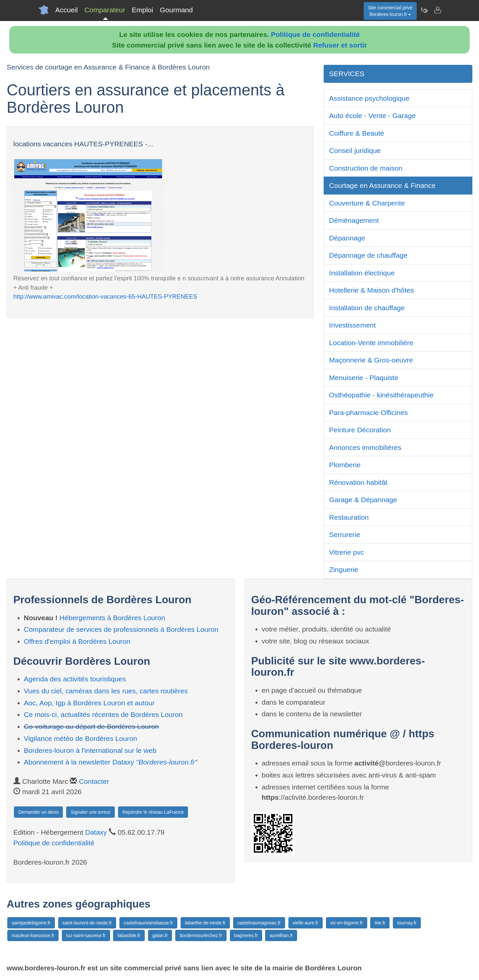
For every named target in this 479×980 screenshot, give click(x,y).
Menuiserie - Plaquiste (364, 378)
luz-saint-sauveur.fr (86, 935)
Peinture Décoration (360, 430)
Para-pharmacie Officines (368, 413)
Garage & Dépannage (363, 500)
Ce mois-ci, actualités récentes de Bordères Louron (103, 714)
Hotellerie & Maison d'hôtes (371, 290)
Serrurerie (344, 535)
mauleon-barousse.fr (33, 935)
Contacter (94, 781)
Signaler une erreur (90, 812)
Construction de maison (366, 168)
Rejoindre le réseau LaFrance (153, 812)
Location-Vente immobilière (371, 343)
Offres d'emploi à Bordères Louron (77, 641)
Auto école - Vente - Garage (372, 116)
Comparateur (105, 10)
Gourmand (176, 10)
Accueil (67, 10)
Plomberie (345, 465)
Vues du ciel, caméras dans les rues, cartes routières (106, 691)
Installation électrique (362, 273)
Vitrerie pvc (346, 552)
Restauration (349, 517)
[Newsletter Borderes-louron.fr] (424, 10)
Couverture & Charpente (367, 203)
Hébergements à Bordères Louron (112, 618)
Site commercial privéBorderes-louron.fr (390, 11)
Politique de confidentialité (316, 34)
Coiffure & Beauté (356, 133)
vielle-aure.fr (306, 923)
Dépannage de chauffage (368, 255)
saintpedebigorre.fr (31, 923)
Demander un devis (38, 812)
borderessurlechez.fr (201, 935)
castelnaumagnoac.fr (259, 923)
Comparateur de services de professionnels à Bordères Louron (121, 629)
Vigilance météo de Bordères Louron (81, 738)
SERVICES (347, 74)
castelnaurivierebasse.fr (148, 923)
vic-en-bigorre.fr (347, 923)
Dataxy (96, 832)
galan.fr (160, 935)
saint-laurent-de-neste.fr (87, 923)
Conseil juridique (355, 150)
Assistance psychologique (369, 98)
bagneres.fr (246, 935)
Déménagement (354, 220)
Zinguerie (344, 569)
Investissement (352, 325)
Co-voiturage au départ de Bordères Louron (91, 726)
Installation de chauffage (367, 308)
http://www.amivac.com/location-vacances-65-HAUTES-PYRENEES (105, 296)
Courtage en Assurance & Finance (382, 185)
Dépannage (347, 238)
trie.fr (380, 923)
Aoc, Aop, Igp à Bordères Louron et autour (89, 703)
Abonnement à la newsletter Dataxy (111, 762)
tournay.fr (407, 923)
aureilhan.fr (281, 935)
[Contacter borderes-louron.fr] (437, 10)
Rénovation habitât (358, 482)
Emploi (142, 10)
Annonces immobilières (365, 447)
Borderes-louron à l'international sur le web (90, 750)
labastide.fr (129, 935)
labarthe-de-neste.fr (205, 923)
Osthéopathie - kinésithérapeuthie (381, 395)
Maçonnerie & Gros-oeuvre (371, 360)
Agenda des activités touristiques (75, 679)
